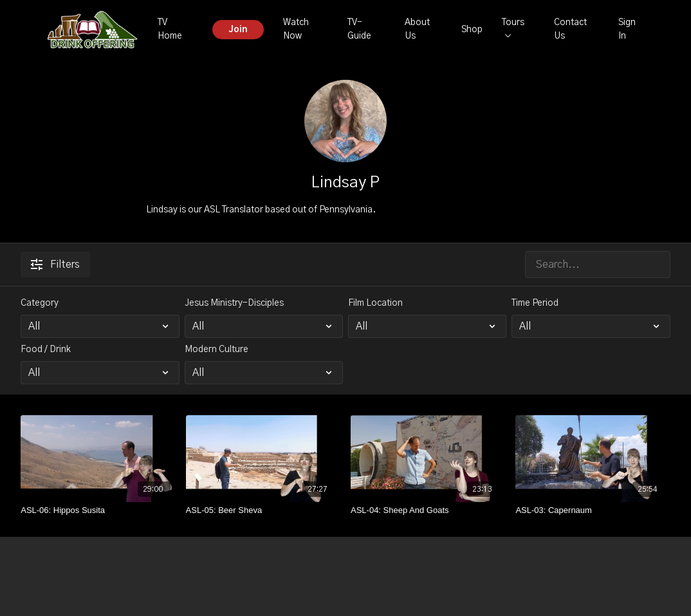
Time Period (535, 303)
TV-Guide (359, 29)
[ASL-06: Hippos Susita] (98, 510)
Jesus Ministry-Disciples (234, 303)
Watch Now (296, 29)
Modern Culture (217, 350)
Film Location (375, 303)
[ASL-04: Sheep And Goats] (428, 510)
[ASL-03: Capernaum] (593, 510)
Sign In (627, 29)
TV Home (170, 29)
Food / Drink (46, 350)
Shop (472, 30)
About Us (417, 29)
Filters (55, 265)
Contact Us (570, 29)
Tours (513, 28)
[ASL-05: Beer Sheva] (263, 510)
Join (238, 30)
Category (40, 303)
